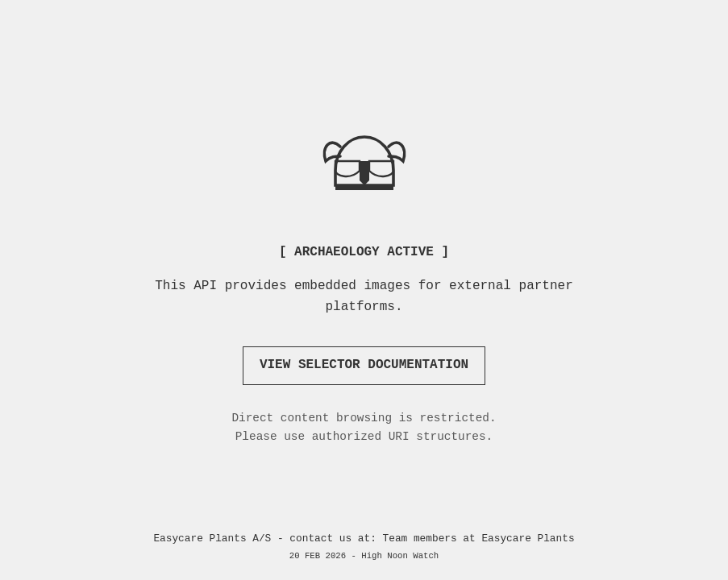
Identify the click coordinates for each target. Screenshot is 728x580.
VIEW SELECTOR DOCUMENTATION (364, 365)
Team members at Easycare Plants (479, 539)
